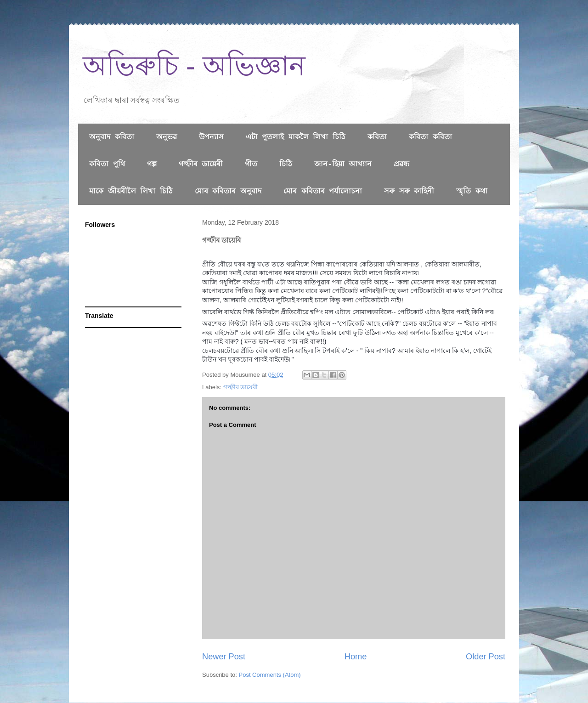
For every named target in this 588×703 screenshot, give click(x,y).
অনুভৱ (167, 137)
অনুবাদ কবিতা (112, 137)
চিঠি (286, 164)
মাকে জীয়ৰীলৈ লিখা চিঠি (131, 192)
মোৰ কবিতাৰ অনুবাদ (228, 192)
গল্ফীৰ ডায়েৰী (201, 164)
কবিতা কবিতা (430, 137)
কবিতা (377, 137)
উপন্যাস (211, 137)
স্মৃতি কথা (472, 192)
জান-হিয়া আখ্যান (343, 164)
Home (356, 657)
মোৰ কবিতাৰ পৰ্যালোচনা (323, 192)
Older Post (486, 657)
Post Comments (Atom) (270, 675)
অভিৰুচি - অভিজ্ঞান (194, 66)
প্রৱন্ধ (401, 164)
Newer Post (224, 657)
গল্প (152, 164)
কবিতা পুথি (107, 164)
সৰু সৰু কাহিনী (409, 192)
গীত (251, 164)
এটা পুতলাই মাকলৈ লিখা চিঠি (296, 137)
